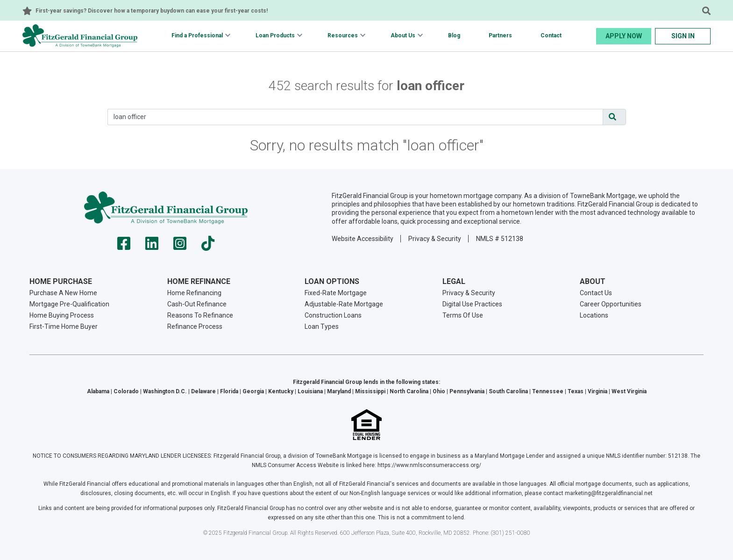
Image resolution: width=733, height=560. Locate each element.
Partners (500, 35)
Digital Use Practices (472, 304)
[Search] (355, 117)
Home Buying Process (62, 315)
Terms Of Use (463, 315)
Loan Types (322, 326)
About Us (403, 35)
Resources (343, 35)
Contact (551, 35)
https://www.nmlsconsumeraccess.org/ (429, 465)
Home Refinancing (194, 293)
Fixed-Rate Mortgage (336, 293)
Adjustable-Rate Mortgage (344, 304)
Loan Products (275, 35)
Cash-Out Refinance (197, 304)
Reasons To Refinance (200, 315)
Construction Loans (333, 315)
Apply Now (624, 36)
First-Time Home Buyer (64, 326)
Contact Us (596, 293)
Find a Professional (197, 35)
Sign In (683, 36)
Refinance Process (195, 326)
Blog (454, 35)
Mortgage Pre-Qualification (69, 304)
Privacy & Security (435, 239)
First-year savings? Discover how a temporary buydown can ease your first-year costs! (152, 11)
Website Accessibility (363, 239)
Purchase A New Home (63, 293)
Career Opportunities (611, 304)
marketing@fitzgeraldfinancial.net (609, 493)
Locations (594, 315)
